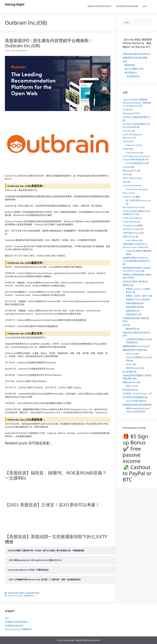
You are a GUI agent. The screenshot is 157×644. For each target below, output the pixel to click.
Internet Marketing (135, 189)
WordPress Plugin (131, 229)
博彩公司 (130, 386)
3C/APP (126, 110)
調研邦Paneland (134, 368)
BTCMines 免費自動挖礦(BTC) (137, 117)
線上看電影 (128, 372)
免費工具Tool (129, 237)
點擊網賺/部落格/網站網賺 (127, 6)
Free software (133, 240)
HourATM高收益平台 (136, 163)
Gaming (127, 141)
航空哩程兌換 (133, 76)
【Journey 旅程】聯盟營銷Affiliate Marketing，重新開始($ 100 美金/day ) (137, 103)
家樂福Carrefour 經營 (136, 299)
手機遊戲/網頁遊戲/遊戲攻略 (136, 318)
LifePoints (131, 354)
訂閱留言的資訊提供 (14, 626)
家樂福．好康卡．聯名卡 (137, 296)
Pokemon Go (132, 145)
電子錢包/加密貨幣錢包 (133, 397)
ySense (129, 364)
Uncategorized (130, 225)
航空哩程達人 (131, 73)
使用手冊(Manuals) (132, 233)
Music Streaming (131, 178)
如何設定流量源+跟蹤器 (134, 281)
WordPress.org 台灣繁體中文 (19, 629)
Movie (126, 174)
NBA (125, 182)
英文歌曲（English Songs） (136, 393)
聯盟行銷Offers (130, 382)
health (126, 149)
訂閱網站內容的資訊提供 (16, 622)
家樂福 (126, 285)
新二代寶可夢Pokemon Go (138, 200)
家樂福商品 (131, 311)
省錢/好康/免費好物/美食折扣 (99, 6)
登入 (7, 618)
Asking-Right (15, 4)
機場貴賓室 (130, 65)
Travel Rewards (130, 222)
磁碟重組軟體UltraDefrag (135, 346)
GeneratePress (94, 640)
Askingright (128, 113)
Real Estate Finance (132, 207)
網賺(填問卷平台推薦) (133, 350)
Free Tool (127, 131)
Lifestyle (127, 167)
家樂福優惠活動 (133, 307)
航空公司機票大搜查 (134, 69)
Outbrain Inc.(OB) (15, 596)
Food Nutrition (133, 153)
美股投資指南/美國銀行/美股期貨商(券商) (23, 593)
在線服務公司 (29, 596)
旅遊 (147, 6)
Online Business (131, 185)
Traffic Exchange (131, 218)
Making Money (130, 171)
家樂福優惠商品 (133, 303)
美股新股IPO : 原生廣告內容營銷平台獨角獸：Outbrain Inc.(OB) (49, 43)
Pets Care (127, 193)
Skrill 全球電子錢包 (135, 401)
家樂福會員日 (132, 314)
